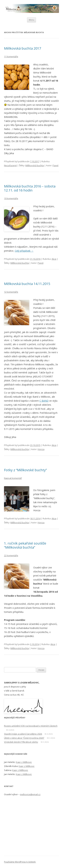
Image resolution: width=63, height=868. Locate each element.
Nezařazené (10, 165)
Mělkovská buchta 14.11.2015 (27, 284)
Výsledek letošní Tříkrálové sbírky (21, 742)
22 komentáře (11, 555)
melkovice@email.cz (30, 794)
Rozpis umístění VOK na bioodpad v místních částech (31, 726)
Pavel (55, 165)
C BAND (44, 401)
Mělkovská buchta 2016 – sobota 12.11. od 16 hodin (30, 188)
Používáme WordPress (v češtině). (20, 862)
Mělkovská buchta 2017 (23, 48)
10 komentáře (11, 198)
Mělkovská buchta (35, 165)
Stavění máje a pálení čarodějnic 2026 (23, 734)
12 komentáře (11, 292)
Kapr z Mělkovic (24, 762)
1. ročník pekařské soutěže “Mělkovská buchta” (25, 545)
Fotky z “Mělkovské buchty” (25, 470)
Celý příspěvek (24, 251)
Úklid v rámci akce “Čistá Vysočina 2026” (24, 738)
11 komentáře (11, 56)
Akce (54, 259)
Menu (32, 20)
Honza (41, 449)
